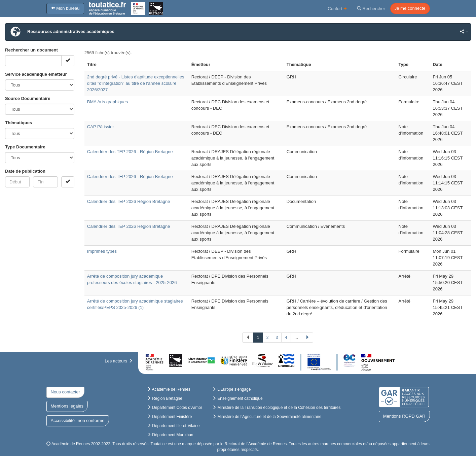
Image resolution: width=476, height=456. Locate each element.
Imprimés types (102, 251)
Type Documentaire (25, 147)
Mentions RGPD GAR (404, 416)
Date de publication (25, 171)
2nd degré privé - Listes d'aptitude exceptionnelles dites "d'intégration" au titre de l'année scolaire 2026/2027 (136, 83)
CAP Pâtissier (101, 127)
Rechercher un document (31, 50)
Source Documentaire (28, 98)
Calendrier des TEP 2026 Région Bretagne (129, 201)
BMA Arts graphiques (107, 102)
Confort (337, 8)
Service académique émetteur (36, 74)
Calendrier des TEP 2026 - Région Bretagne (130, 152)
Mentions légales (67, 406)
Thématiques (19, 123)
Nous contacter (65, 392)
